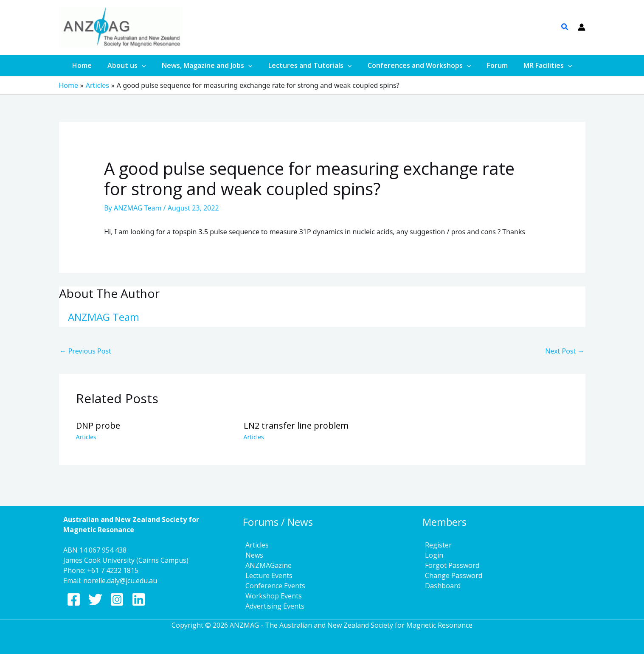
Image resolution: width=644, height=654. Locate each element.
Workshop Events (271, 596)
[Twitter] (95, 599)
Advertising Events (272, 606)
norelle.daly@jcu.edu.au (120, 581)
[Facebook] (74, 599)
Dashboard (440, 586)
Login (432, 555)
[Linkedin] (139, 599)
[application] (146, 65)
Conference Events (273, 586)
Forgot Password (450, 565)
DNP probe (98, 425)
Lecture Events (266, 575)
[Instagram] (117, 599)
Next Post (565, 351)
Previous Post (86, 351)
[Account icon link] (582, 27)
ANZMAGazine (266, 565)
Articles (86, 437)
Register (436, 545)
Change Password (451, 575)
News (252, 555)
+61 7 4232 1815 (113, 570)
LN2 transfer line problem (296, 425)
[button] (565, 28)
